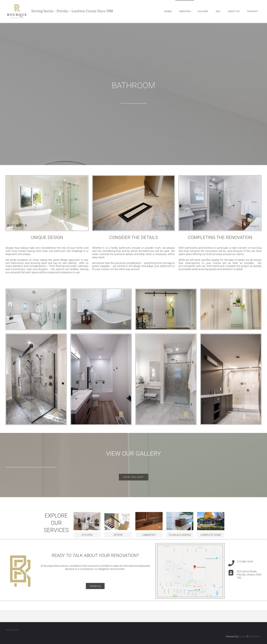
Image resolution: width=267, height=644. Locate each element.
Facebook (13, 630)
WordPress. (255, 636)
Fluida (242, 636)
